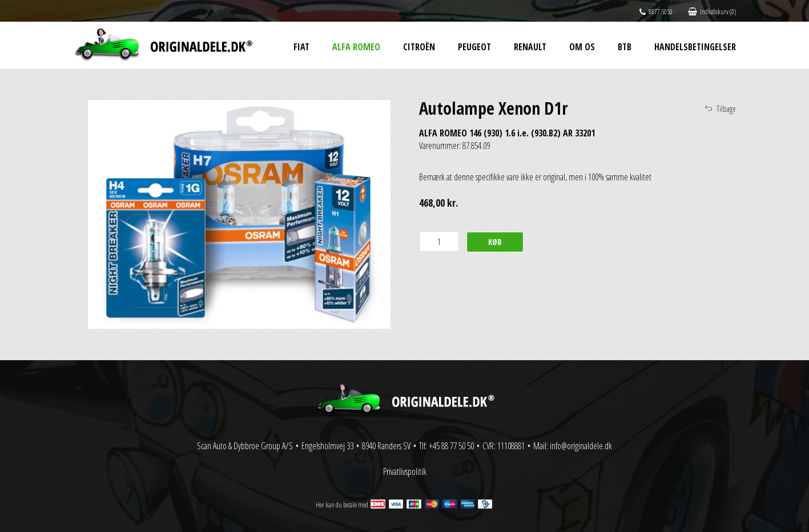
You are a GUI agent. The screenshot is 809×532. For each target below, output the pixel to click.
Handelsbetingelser (695, 47)
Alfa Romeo (356, 47)
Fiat (301, 47)
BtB (625, 47)
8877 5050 (656, 12)
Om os (582, 47)
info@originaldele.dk (581, 446)
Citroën (419, 47)
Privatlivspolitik (405, 471)
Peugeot (474, 47)
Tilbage (726, 109)
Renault (530, 47)
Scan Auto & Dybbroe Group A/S (245, 446)
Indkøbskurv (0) (712, 12)
